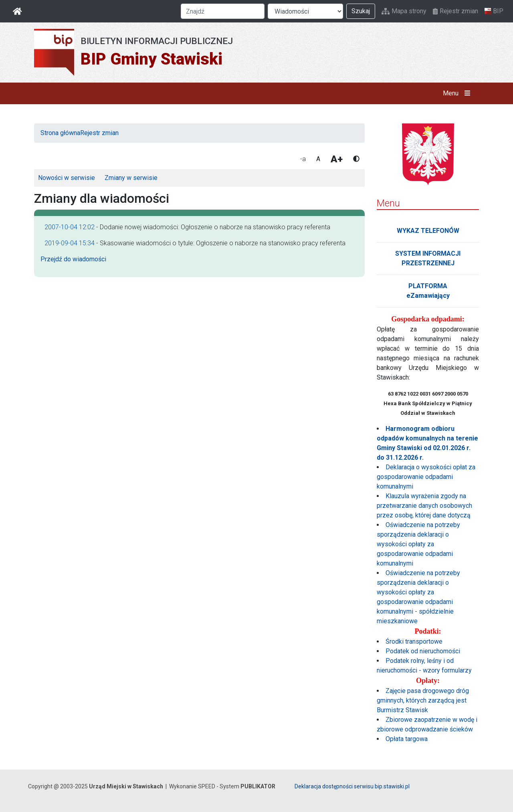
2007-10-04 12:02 (70, 227)
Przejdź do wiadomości (73, 259)
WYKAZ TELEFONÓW (428, 231)
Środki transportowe (414, 641)
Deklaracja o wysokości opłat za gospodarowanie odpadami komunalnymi (426, 477)
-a (303, 159)
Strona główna (60, 133)
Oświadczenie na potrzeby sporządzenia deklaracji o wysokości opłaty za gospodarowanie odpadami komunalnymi (418, 544)
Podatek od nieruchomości (423, 651)
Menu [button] (458, 93)
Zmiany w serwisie (131, 178)
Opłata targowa (407, 739)
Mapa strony (404, 11)
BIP (494, 11)
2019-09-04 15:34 (70, 243)
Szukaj (361, 11)
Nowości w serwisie (67, 178)
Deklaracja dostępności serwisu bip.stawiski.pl (352, 786)
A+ (337, 159)
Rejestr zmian (455, 11)
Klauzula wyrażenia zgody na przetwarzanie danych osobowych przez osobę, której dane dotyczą (424, 506)
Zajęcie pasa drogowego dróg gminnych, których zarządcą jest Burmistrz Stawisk (423, 700)
